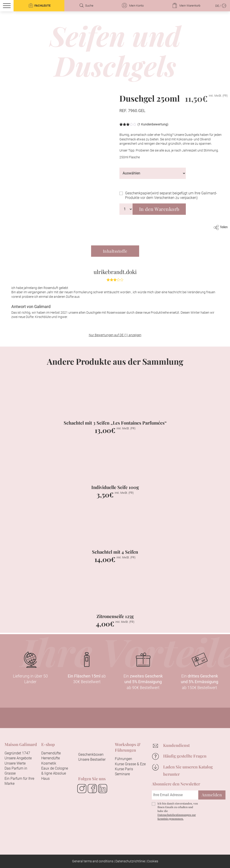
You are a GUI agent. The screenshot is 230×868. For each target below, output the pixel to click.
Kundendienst (176, 745)
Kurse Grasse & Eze (130, 764)
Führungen (123, 759)
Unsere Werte (15, 763)
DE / (221, 6)
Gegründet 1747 (17, 753)
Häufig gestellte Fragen (185, 756)
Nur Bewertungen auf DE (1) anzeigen (115, 335)
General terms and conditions (93, 861)
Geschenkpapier (171, 195)
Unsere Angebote (18, 758)
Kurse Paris (124, 769)
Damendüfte (51, 753)
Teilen (221, 227)
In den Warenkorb (159, 209)
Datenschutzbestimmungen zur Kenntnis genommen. (177, 817)
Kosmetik (49, 763)
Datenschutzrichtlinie (130, 861)
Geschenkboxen (91, 754)
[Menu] (7, 6)
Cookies (153, 861)
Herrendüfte (51, 758)
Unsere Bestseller (92, 759)
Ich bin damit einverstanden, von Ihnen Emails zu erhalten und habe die (178, 811)
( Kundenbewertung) (153, 124)
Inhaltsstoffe (115, 251)
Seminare (122, 774)
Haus (45, 779)
